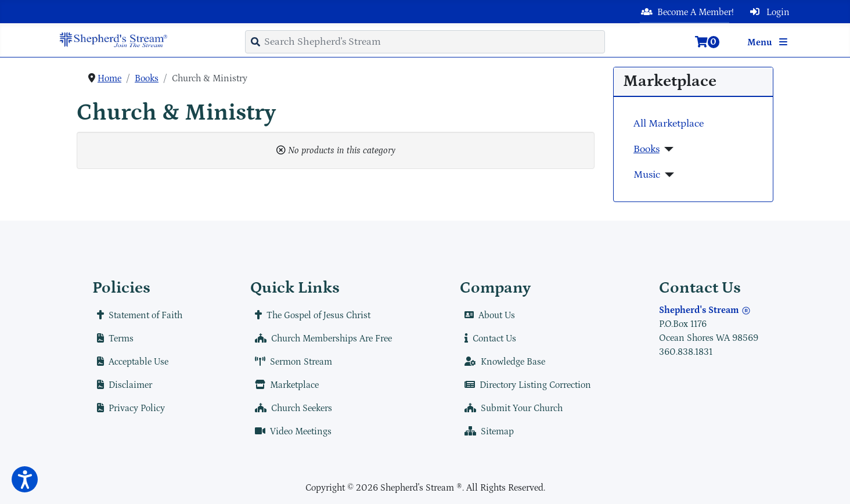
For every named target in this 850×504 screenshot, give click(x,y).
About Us (487, 315)
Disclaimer (122, 385)
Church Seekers (291, 408)
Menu (770, 42)
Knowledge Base (503, 362)
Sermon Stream (291, 362)
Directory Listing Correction (525, 385)
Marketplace (284, 385)
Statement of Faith (137, 315)
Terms (113, 339)
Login (768, 12)
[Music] (667, 175)
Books (646, 149)
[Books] (667, 149)
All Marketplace (669, 124)
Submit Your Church (511, 408)
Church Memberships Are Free (321, 339)
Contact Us (488, 339)
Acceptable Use (130, 362)
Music (647, 175)
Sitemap (487, 431)
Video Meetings (291, 431)
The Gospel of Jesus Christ (310, 315)
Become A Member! (685, 12)
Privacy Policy (129, 408)
